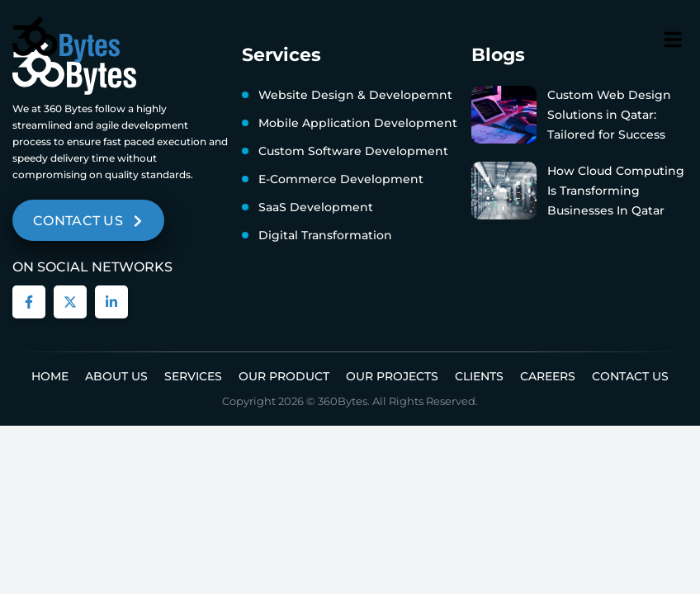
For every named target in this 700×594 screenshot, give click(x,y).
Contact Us (630, 376)
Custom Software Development (353, 151)
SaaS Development (316, 207)
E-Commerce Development (341, 179)
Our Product (284, 376)
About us (116, 376)
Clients (479, 376)
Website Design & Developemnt (355, 95)
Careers (548, 376)
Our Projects (392, 376)
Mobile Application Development (358, 123)
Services (193, 376)
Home (50, 376)
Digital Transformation (325, 235)
